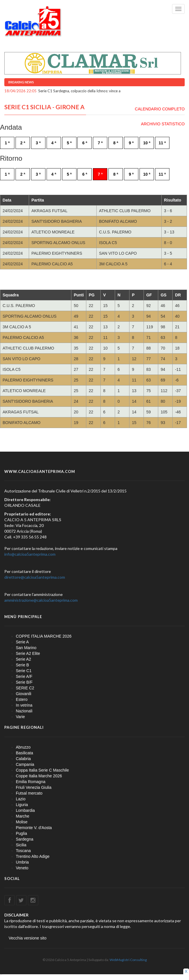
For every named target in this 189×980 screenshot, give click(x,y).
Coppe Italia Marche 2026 (39, 776)
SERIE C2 (25, 688)
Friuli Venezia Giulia (34, 787)
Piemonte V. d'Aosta (34, 828)
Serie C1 (24, 671)
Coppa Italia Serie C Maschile (42, 770)
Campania (25, 764)
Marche (23, 816)
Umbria (22, 862)
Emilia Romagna (31, 782)
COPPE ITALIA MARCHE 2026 (44, 636)
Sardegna (25, 839)
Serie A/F (24, 676)
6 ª (85, 143)
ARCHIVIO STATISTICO (163, 124)
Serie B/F (24, 682)
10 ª (147, 143)
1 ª (7, 143)
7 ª (100, 143)
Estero (22, 699)
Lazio (21, 799)
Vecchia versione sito (28, 938)
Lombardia (25, 810)
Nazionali (24, 711)
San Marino (26, 648)
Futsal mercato (29, 793)
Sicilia (21, 845)
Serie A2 (23, 659)
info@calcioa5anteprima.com (30, 554)
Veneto (22, 868)
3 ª (38, 143)
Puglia (21, 833)
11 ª (162, 143)
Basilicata (24, 753)
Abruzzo (23, 747)
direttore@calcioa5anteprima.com (35, 577)
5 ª (69, 143)
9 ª (131, 143)
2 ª (23, 143)
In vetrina (24, 705)
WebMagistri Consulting (128, 960)
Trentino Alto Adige (33, 856)
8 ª (116, 143)
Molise (22, 822)
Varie (20, 717)
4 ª (54, 143)
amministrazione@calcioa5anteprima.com (41, 600)
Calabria (23, 759)
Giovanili (24, 694)
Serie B (22, 665)
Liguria (22, 805)
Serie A (22, 642)
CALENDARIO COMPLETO (160, 109)
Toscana (23, 851)
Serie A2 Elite (28, 653)
